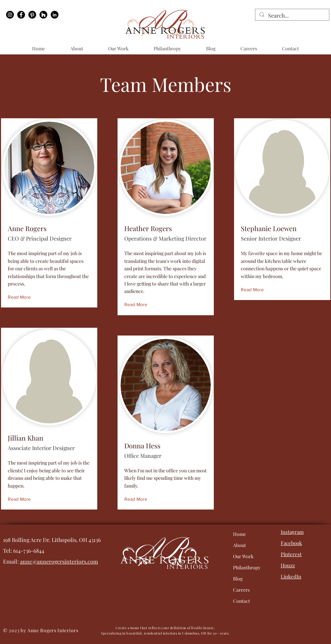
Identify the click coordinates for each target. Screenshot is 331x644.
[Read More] (21, 297)
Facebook (291, 543)
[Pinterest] (32, 15)
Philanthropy (247, 567)
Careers (241, 590)
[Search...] (291, 16)
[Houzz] (43, 15)
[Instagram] (10, 15)
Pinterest (291, 554)
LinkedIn (291, 576)
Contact (241, 601)
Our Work (243, 556)
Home (239, 534)
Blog (238, 579)
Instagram (292, 532)
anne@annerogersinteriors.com (59, 561)
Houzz (288, 565)
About (239, 545)
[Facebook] (21, 15)
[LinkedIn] (55, 15)
